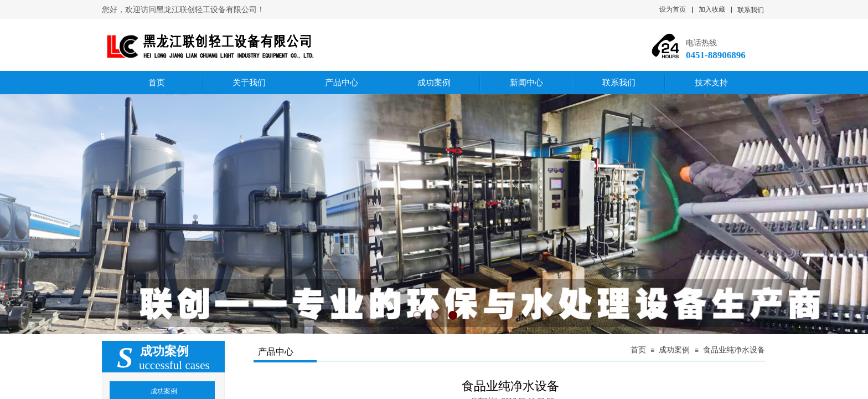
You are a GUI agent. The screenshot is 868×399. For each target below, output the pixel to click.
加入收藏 (712, 9)
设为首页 (673, 9)
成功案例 (674, 350)
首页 (638, 350)
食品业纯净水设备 (734, 350)
